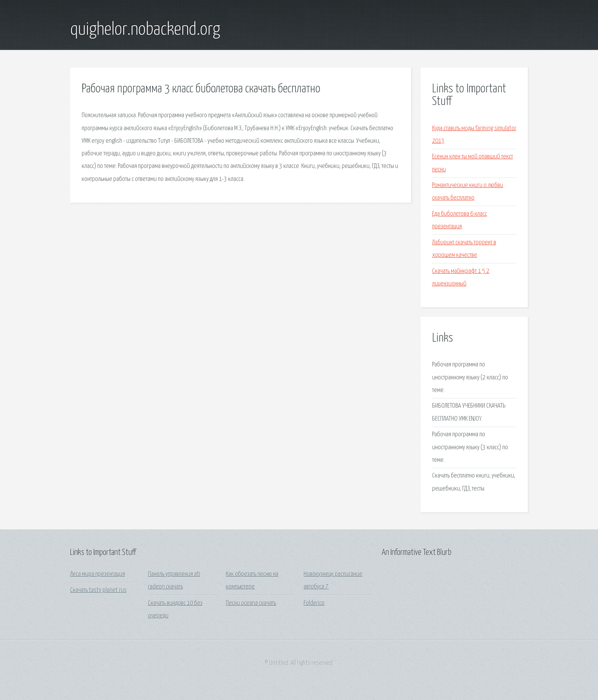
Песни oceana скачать (251, 603)
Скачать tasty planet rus (98, 590)
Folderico (314, 603)
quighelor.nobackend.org (145, 30)
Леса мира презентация (98, 574)
